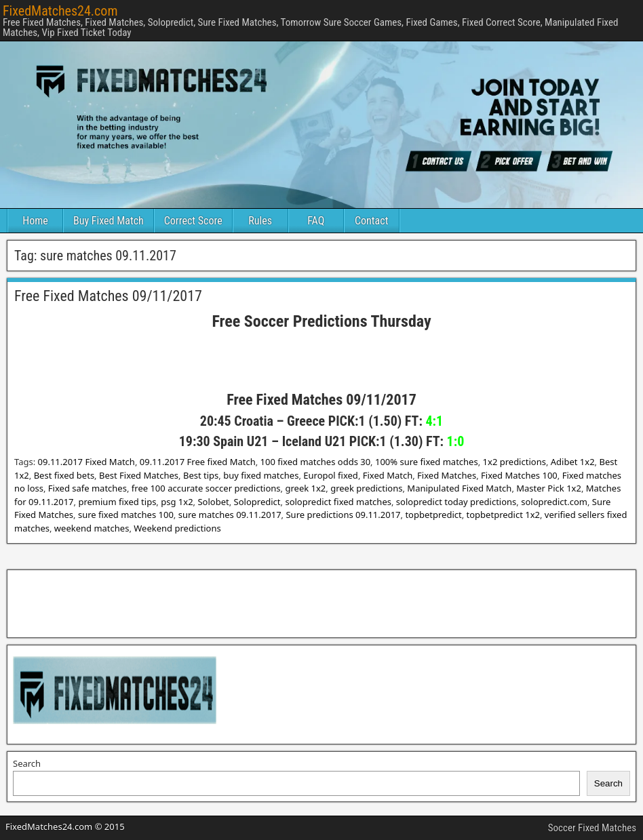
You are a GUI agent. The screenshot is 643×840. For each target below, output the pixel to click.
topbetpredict (433, 515)
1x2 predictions (514, 462)
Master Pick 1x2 (549, 488)
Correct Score (193, 221)
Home (35, 221)
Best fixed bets (64, 475)
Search (27, 763)
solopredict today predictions (456, 502)
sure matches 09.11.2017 (230, 515)
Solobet (213, 502)
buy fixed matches (261, 475)
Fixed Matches (447, 475)
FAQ (316, 221)
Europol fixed (331, 475)
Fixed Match (388, 475)
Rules (260, 221)
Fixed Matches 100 (519, 475)
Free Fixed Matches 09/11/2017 (108, 296)
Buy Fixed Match (109, 221)
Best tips (201, 475)
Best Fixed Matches (139, 475)
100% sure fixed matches (427, 462)
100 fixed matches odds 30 (316, 462)
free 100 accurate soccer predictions (206, 488)
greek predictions (366, 488)
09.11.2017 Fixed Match (86, 462)
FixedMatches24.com (60, 11)
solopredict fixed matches (338, 502)
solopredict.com (554, 502)
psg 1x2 (177, 502)
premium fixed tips (117, 502)
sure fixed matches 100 (126, 515)
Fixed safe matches (87, 488)
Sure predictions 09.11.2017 (343, 515)
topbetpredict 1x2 (503, 515)
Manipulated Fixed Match (459, 488)
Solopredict (257, 502)
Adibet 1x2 (573, 462)
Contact (371, 221)
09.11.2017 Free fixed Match (198, 462)
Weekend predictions (177, 528)
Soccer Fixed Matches (592, 828)
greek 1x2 (305, 488)
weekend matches (92, 528)
